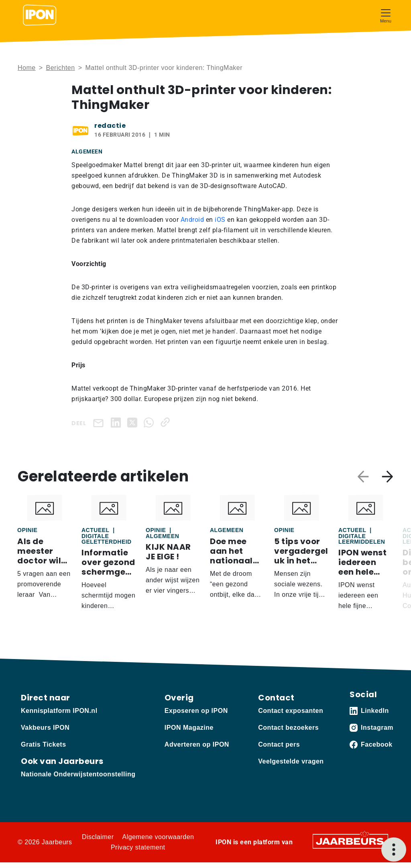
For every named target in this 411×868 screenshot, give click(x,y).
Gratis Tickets (44, 744)
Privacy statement (138, 847)
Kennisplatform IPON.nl (59, 711)
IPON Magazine (189, 728)
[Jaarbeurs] (350, 840)
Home (27, 68)
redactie (110, 126)
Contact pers (279, 744)
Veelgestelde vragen (291, 761)
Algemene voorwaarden (158, 837)
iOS (221, 220)
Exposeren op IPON (196, 711)
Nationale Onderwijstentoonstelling (78, 774)
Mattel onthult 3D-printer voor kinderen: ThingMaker (164, 68)
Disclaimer (98, 837)
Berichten (61, 68)
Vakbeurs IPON (45, 728)
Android (193, 220)
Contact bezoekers (288, 728)
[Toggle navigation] (386, 15)
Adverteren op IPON (197, 744)
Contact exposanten (291, 711)
